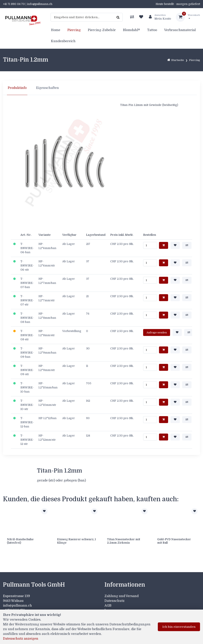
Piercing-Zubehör (102, 30)
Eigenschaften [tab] (47, 88)
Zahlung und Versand (122, 596)
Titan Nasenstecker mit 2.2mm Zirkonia (124, 541)
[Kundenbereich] (158, 17)
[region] (101, 88)
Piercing (74, 30)
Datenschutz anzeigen (21, 639)
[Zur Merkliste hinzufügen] (44, 511)
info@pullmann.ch (18, 606)
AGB (108, 606)
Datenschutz (114, 601)
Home (56, 30)
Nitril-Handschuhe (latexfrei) (20, 541)
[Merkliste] (141, 17)
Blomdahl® (131, 30)
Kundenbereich (63, 41)
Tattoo (152, 30)
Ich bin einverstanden (179, 627)
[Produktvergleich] (132, 17)
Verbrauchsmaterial (180, 30)
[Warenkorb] (188, 17)
